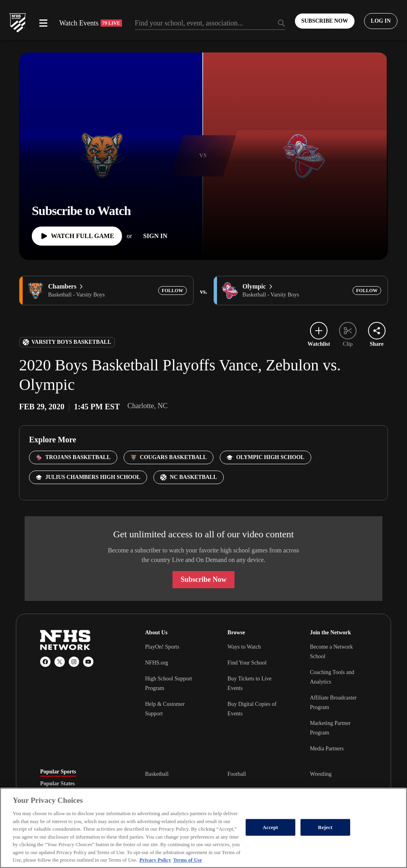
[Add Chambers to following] (172, 291)
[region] (203, 828)
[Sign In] (155, 236)
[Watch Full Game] (77, 236)
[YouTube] (88, 662)
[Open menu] (43, 23)
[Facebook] (45, 662)
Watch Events (91, 23)
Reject (325, 827)
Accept (270, 827)
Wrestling (321, 774)
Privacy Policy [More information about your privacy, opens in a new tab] (155, 860)
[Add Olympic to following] (367, 291)
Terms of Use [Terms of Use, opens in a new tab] (187, 860)
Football (237, 774)
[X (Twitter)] (60, 662)
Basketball (157, 774)
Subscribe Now (203, 579)
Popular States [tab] (57, 784)
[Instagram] (74, 662)
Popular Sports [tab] (58, 772)
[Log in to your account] (381, 21)
